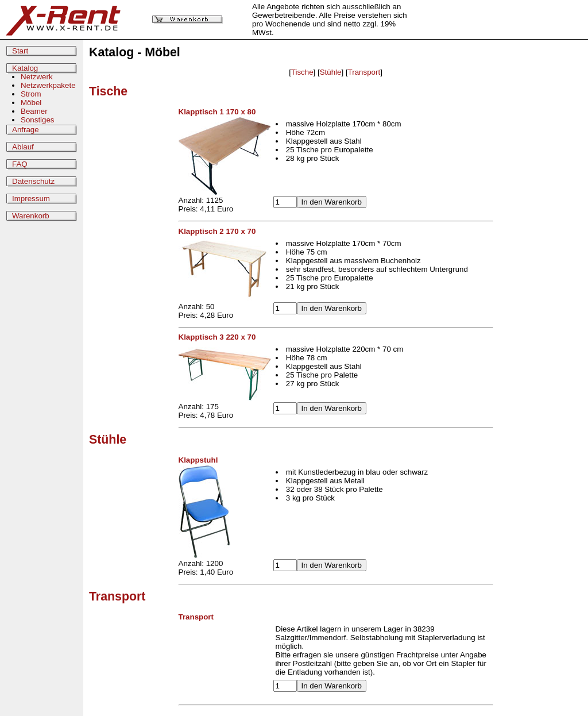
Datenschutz (33, 181)
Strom (31, 94)
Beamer (34, 111)
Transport (364, 72)
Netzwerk (37, 77)
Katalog (25, 68)
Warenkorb (31, 216)
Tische (302, 72)
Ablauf (23, 147)
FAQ (20, 164)
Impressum (31, 199)
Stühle (331, 72)
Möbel (31, 103)
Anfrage (26, 130)
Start (20, 51)
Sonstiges (38, 120)
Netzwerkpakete (48, 85)
